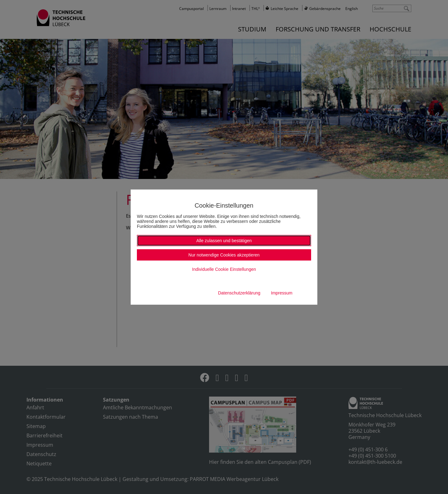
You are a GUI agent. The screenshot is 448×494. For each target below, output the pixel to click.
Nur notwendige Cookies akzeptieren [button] (224, 255)
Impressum (282, 293)
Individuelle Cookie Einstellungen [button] (224, 269)
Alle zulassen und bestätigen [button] (224, 241)
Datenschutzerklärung (239, 293)
